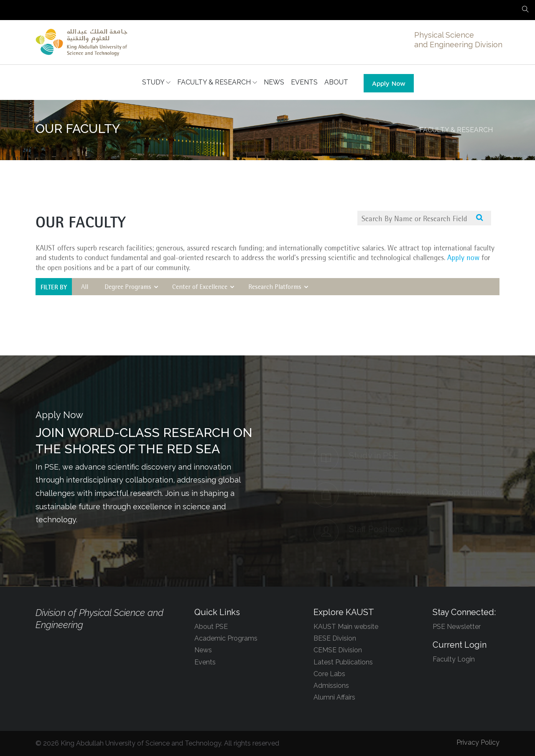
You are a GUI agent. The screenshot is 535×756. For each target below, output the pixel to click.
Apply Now (389, 83)
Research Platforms (279, 288)
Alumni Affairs (334, 697)
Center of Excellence (204, 288)
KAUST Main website (346, 627)
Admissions (331, 686)
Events (205, 662)
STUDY (156, 82)
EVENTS (304, 82)
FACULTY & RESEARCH (217, 82)
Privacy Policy (478, 742)
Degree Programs (132, 288)
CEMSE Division (338, 650)
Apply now (463, 259)
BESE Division (335, 638)
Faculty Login (454, 659)
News (203, 650)
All (87, 288)
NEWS (274, 82)
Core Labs (329, 674)
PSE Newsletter (457, 627)
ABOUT (336, 82)
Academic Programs (226, 638)
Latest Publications (343, 662)
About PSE (211, 627)
